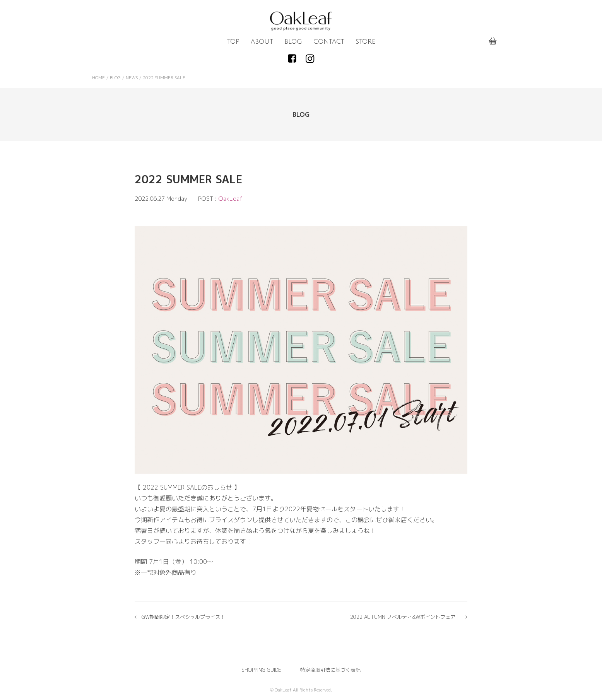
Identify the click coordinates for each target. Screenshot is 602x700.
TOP (233, 42)
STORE (365, 42)
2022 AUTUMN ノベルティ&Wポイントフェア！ (405, 617)
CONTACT (329, 42)
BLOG (293, 42)
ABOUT (262, 42)
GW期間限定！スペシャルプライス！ (183, 617)
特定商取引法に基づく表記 (330, 670)
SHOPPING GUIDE (261, 670)
